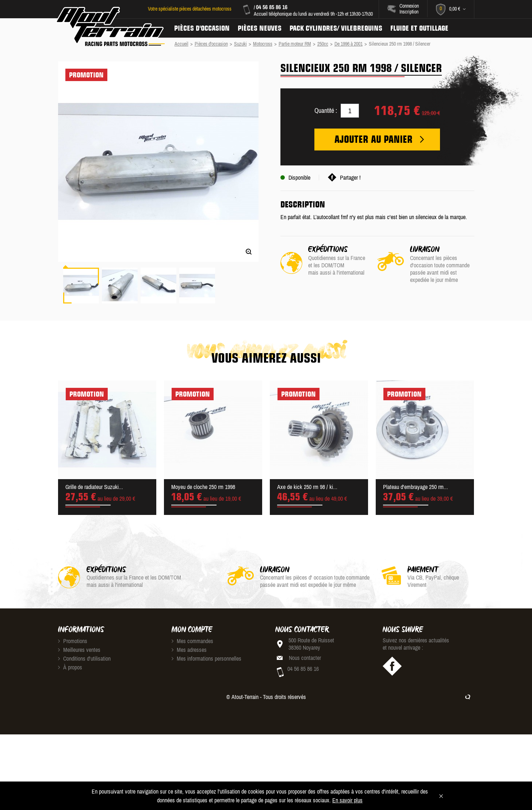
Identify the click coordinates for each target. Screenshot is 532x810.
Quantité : (326, 110)
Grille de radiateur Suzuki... (94, 487)
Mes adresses (189, 650)
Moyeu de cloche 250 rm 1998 (203, 487)
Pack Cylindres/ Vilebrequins (336, 28)
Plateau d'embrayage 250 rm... (416, 487)
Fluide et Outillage (419, 28)
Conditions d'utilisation (84, 658)
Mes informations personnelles (206, 658)
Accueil (181, 44)
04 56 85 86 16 (272, 7)
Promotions (73, 641)
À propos (70, 667)
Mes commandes (192, 641)
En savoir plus (347, 800)
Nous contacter (305, 658)
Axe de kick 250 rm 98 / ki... (307, 487)
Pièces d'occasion (202, 28)
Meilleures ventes (79, 650)
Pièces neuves (260, 28)
